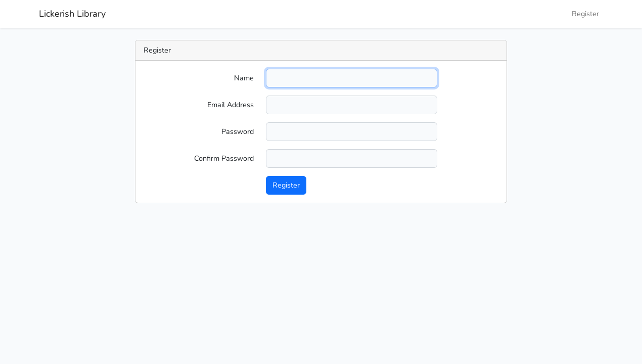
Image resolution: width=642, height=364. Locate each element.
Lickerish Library (72, 14)
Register (585, 14)
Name (244, 78)
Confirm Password (224, 158)
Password (238, 131)
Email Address (231, 105)
